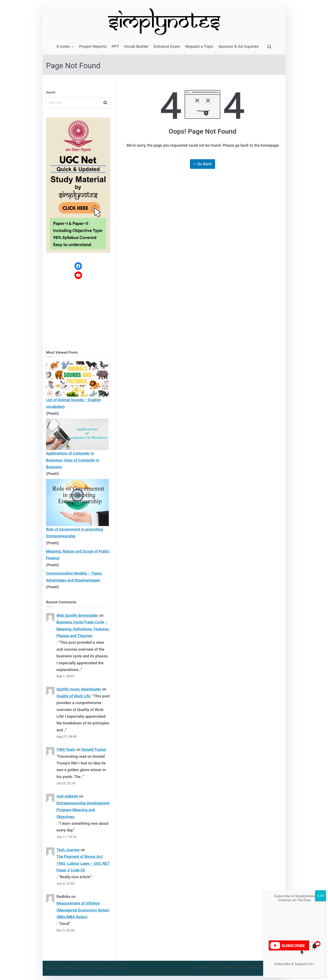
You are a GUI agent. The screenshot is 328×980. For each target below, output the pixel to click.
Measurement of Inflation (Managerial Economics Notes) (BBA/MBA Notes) (83, 910)
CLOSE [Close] (320, 896)
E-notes (65, 47)
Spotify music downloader (79, 689)
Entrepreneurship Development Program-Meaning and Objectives (83, 810)
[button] (72, 47)
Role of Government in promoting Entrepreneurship (74, 533)
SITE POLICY (252, 968)
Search (51, 92)
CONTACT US (229, 968)
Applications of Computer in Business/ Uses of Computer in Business (73, 460)
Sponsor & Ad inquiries (239, 47)
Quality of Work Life (73, 696)
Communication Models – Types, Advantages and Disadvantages (74, 577)
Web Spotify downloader (77, 615)
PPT (115, 47)
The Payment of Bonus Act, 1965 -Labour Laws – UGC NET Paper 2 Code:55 (83, 863)
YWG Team (66, 749)
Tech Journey (68, 850)
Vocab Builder (136, 47)
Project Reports (93, 47)
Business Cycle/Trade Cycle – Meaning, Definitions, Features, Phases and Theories (83, 629)
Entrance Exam (167, 47)
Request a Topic (199, 47)
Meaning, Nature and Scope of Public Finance (78, 555)
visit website (67, 796)
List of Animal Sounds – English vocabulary (73, 403)
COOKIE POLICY (204, 968)
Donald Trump (94, 749)
